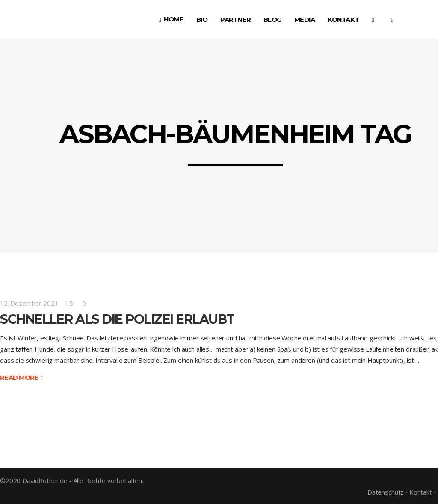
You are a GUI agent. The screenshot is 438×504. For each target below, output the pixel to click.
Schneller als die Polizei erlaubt (117, 319)
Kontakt (421, 492)
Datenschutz (386, 492)
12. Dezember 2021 (29, 303)
